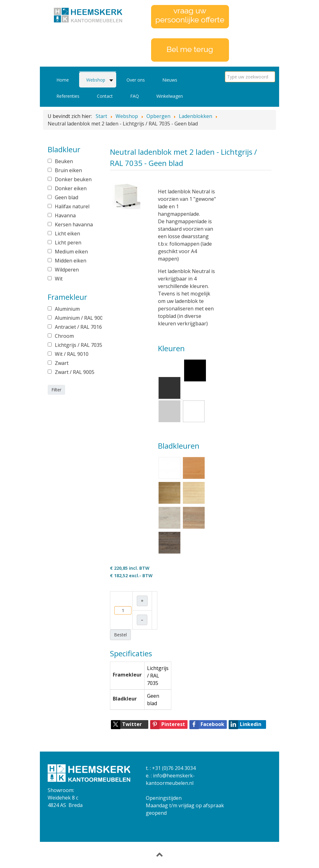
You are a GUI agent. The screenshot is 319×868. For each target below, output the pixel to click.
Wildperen (67, 270)
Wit (59, 279)
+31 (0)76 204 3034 (174, 768)
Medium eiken (71, 252)
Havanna (65, 215)
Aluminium (67, 309)
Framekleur (127, 675)
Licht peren (68, 243)
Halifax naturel (72, 206)
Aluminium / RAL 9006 (74, 318)
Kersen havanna (74, 224)
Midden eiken (71, 261)
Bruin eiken (68, 170)
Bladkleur (125, 699)
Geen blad (67, 197)
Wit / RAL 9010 (72, 354)
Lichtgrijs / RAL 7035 (74, 345)
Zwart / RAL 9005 (74, 372)
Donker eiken (71, 188)
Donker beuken (73, 179)
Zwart (62, 363)
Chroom (64, 336)
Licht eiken (67, 234)
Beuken (64, 161)
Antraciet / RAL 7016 (74, 327)
